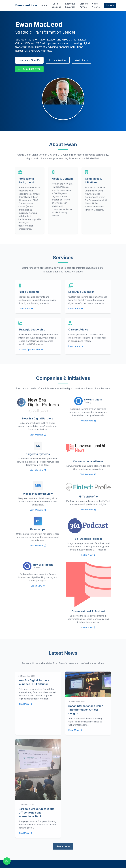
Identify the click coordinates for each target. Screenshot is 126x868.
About (44, 5)
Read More (25, 706)
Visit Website (38, 437)
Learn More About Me (29, 60)
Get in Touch (82, 60)
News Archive (96, 5)
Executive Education (70, 5)
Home (34, 5)
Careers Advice (84, 5)
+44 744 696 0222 (29, 69)
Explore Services (58, 60)
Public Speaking (56, 5)
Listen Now (88, 557)
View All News (63, 848)
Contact (110, 5)
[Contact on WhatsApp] (7, 861)
